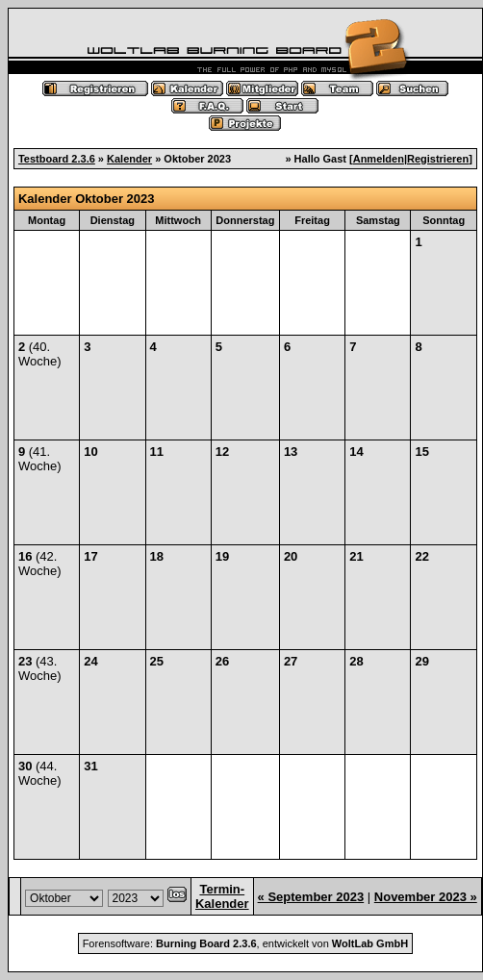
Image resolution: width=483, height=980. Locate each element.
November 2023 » (426, 897)
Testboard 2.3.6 (57, 159)
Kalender (129, 159)
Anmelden (379, 159)
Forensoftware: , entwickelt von (245, 943)
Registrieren (438, 159)
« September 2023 (311, 897)
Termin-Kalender (222, 896)
